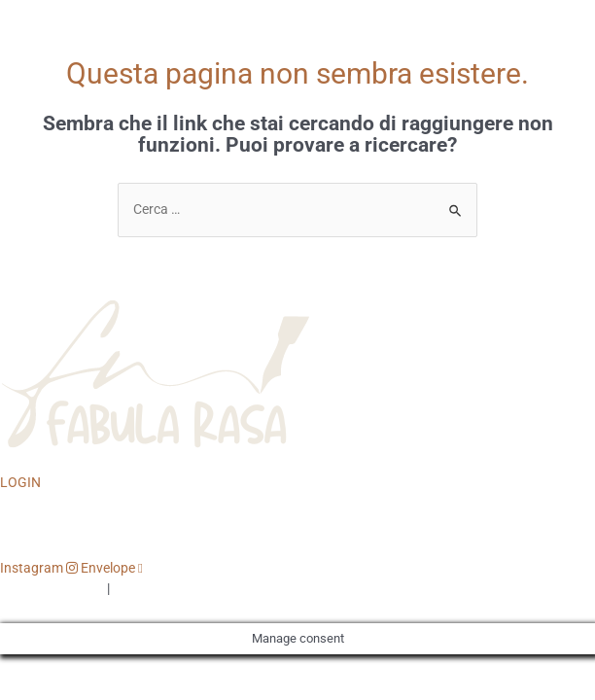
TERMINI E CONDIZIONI (184, 588)
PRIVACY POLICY (52, 588)
